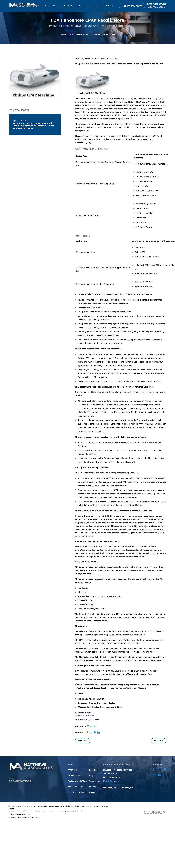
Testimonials (95, 781)
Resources (94, 770)
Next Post (159, 741)
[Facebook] (154, 769)
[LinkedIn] (159, 775)
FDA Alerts (92, 726)
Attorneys (72, 770)
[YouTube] (165, 769)
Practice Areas (75, 776)
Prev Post (83, 741)
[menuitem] (12, 817)
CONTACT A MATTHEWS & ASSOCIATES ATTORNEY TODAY (87, 35)
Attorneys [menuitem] (57, 6)
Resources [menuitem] (98, 6)
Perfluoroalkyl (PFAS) (78, 781)
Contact (93, 792)
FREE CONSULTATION (132, 6)
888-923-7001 (156, 7)
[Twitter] (159, 769)
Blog (91, 776)
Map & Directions (111, 781)
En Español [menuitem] (110, 6)
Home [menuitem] (47, 6)
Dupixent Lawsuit (76, 792)
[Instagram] (154, 775)
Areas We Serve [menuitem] (85, 6)
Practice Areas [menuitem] (70, 6)
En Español (94, 787)
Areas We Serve (75, 787)
